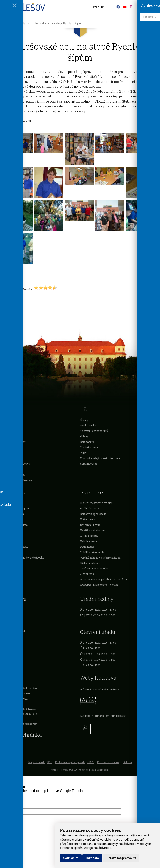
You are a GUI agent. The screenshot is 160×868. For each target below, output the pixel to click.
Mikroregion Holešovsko (17, 480)
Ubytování (8, 536)
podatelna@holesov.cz (24, 724)
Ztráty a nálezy (89, 536)
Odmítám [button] (92, 858)
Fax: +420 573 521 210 (24, 714)
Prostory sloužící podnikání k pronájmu (104, 579)
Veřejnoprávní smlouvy (16, 464)
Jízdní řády (87, 574)
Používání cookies (108, 762)
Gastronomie (10, 541)
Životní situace (89, 447)
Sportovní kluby (11, 519)
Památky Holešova (13, 514)
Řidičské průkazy (12, 626)
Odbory (84, 436)
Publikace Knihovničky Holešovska (23, 558)
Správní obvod (89, 464)
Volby (83, 453)
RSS (50, 762)
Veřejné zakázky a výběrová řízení (101, 558)
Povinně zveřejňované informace (100, 458)
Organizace (9, 453)
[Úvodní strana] (7, 23)
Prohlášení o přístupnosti (70, 762)
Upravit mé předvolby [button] (121, 858)
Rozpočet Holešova (13, 475)
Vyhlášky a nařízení (14, 442)
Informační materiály (15, 547)
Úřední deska (88, 425)
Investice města (12, 469)
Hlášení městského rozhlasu (97, 503)
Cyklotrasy (9, 563)
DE (102, 7)
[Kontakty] (147, 7)
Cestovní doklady (13, 620)
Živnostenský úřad (13, 631)
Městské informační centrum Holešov (103, 716)
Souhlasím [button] (71, 858)
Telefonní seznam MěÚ (94, 431)
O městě (7, 425)
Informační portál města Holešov (100, 689)
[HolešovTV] (125, 7)
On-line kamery (89, 508)
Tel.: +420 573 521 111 (23, 709)
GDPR (91, 762)
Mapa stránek (36, 762)
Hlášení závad (89, 519)
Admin (128, 762)
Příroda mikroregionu (15, 525)
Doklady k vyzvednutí (93, 514)
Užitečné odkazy (90, 563)
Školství (7, 431)
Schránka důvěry (90, 525)
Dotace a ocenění (12, 436)
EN (95, 7)
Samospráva (10, 420)
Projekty (7, 458)
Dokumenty (87, 442)
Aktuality (20, 23)
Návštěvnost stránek (93, 530)
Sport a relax (10, 503)
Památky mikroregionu (16, 508)
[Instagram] (131, 7)
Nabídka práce (89, 541)
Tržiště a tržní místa (92, 552)
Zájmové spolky (12, 530)
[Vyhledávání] (154, 7)
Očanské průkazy (12, 615)
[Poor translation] (15, 796)
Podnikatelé (9, 447)
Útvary (84, 420)
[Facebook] (118, 7)
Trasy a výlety (11, 552)
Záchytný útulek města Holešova (99, 585)
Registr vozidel (11, 609)
